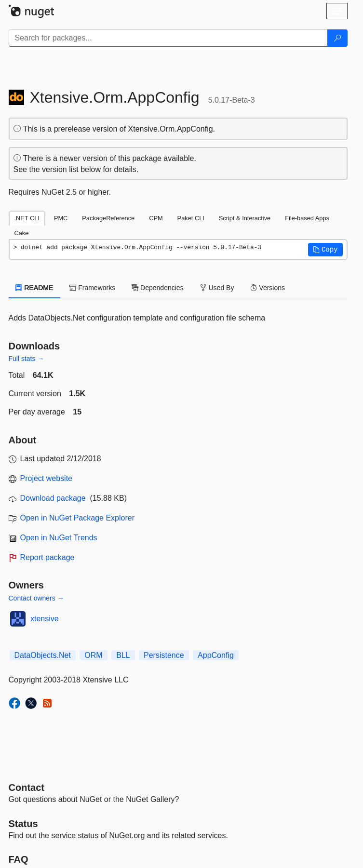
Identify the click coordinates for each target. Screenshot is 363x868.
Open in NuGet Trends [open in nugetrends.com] (59, 538)
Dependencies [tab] (157, 288)
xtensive (45, 619)
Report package (47, 557)
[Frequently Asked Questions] (19, 859)
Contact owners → (36, 598)
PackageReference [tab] (108, 218)
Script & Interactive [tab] (245, 218)
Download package (53, 498)
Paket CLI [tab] (191, 218)
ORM (93, 655)
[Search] (337, 38)
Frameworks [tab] (92, 288)
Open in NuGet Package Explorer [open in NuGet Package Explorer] (77, 518)
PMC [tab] (61, 218)
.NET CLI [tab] (27, 218)
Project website (47, 478)
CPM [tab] (156, 218)
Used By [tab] (217, 288)
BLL (123, 655)
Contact (27, 788)
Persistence (164, 655)
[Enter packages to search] (168, 38)
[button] (325, 250)
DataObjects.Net (43, 655)
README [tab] (35, 288)
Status (23, 824)
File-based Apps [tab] (307, 218)
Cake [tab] (22, 233)
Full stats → (27, 359)
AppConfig (216, 655)
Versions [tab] (268, 288)
